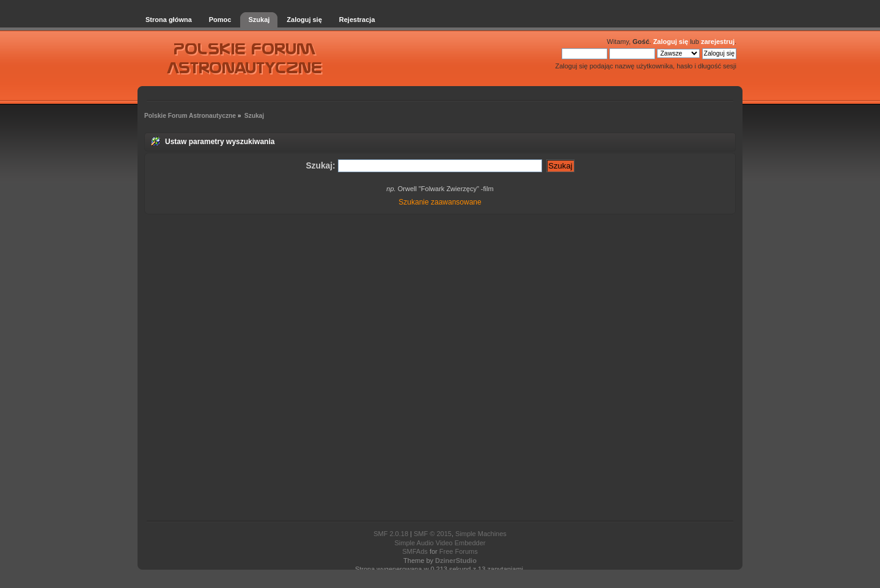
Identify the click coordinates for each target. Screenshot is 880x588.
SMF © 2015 (433, 534)
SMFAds (415, 551)
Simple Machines (481, 534)
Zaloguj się (671, 42)
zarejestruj (718, 42)
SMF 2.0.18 (391, 534)
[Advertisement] (440, 368)
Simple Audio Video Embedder (440, 543)
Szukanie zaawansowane (440, 202)
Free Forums (459, 551)
